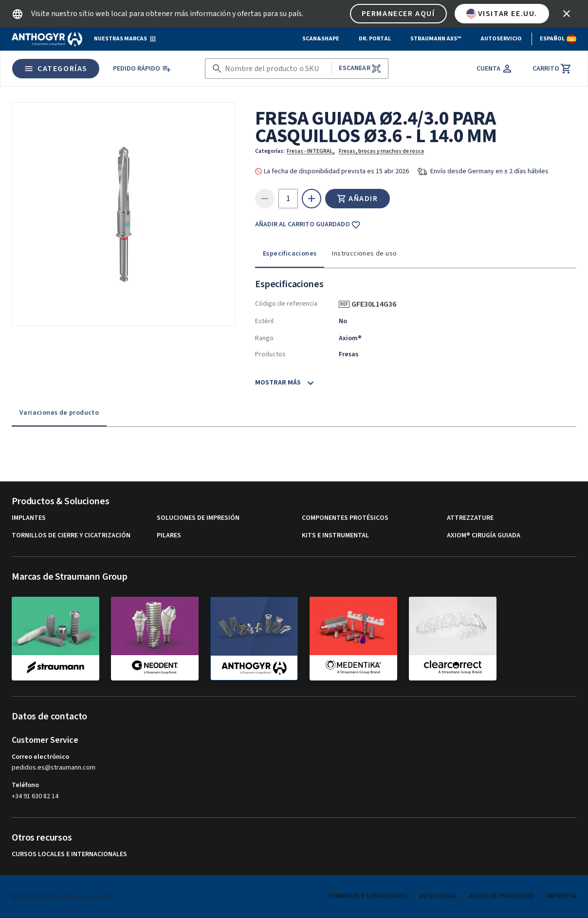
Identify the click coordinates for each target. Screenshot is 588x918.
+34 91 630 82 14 (35, 796)
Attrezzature (470, 518)
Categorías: (270, 151)
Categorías (56, 69)
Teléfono (25, 785)
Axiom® (350, 338)
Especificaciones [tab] (290, 254)
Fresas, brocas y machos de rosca (381, 151)
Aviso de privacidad (502, 896)
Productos (270, 354)
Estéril (264, 321)
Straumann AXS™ (436, 39)
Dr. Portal (375, 39)
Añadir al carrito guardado (308, 225)
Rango (264, 338)
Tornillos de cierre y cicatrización (71, 536)
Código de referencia (286, 304)
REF (344, 304)
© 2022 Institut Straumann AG (62, 897)
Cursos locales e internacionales (69, 854)
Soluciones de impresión (198, 518)
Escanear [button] (360, 68)
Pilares (169, 536)
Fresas (349, 354)
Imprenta (561, 896)
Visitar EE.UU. (502, 14)
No (343, 321)
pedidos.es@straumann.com (54, 768)
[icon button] (567, 14)
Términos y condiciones (367, 896)
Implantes (29, 518)
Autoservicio (501, 39)
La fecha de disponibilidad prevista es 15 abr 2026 (336, 171)
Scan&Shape (321, 39)
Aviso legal (438, 896)
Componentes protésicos (345, 518)
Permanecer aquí (398, 14)
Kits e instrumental (335, 536)
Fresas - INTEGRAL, (311, 151)
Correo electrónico (40, 757)
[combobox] (276, 69)
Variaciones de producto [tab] (59, 413)
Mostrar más (278, 383)
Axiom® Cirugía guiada (484, 536)
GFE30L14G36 (377, 304)
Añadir (358, 199)
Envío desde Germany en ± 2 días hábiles (489, 171)
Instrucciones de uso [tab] (364, 254)
